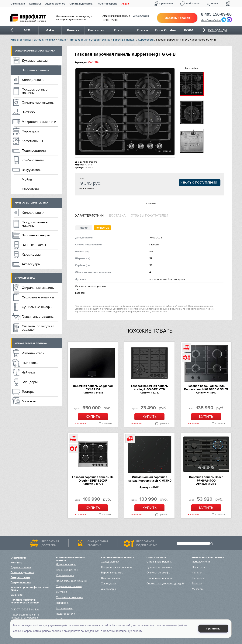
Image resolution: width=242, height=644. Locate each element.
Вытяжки (29, 112)
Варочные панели (124, 40)
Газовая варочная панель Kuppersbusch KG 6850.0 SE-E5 (206, 388)
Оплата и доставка (81, 4)
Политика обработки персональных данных (25, 601)
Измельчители (33, 353)
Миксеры (29, 401)
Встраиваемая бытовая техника (90, 40)
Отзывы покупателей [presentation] (149, 216)
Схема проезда (141, 16)
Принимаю (213, 629)
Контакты (35, 4)
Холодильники (33, 80)
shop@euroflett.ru (211, 20)
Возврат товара (20, 577)
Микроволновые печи (39, 122)
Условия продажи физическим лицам (30, 589)
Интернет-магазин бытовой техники (33, 40)
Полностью (102, 228)
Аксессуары (31, 264)
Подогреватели (34, 151)
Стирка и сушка (25, 278)
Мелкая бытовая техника (31, 343)
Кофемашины (32, 141)
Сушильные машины (38, 297)
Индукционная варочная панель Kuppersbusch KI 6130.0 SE (149, 481)
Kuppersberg (146, 40)
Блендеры (30, 382)
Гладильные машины (38, 317)
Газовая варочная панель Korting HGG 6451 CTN (149, 388)
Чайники (28, 372)
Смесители (30, 189)
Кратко (84, 228)
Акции (125, 4)
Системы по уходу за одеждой (38, 328)
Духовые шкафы (35, 61)
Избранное (193, 3)
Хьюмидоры (31, 254)
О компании (18, 4)
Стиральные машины (38, 102)
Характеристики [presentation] (89, 216)
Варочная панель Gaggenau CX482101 (93, 388)
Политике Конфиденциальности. (123, 631)
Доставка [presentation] (117, 216)
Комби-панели (33, 160)
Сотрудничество (21, 582)
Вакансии (17, 595)
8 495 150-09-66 (216, 14)
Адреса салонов (55, 4)
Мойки (27, 179)
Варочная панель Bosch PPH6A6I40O (206, 479)
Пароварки (30, 131)
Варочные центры (36, 235)
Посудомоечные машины (35, 91)
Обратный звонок (177, 18)
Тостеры (28, 392)
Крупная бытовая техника (31, 203)
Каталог (63, 40)
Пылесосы (30, 363)
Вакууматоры (32, 170)
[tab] (91, 216)
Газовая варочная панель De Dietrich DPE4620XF (93, 479)
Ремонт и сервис (107, 4)
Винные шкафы (34, 245)
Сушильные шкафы (37, 307)
